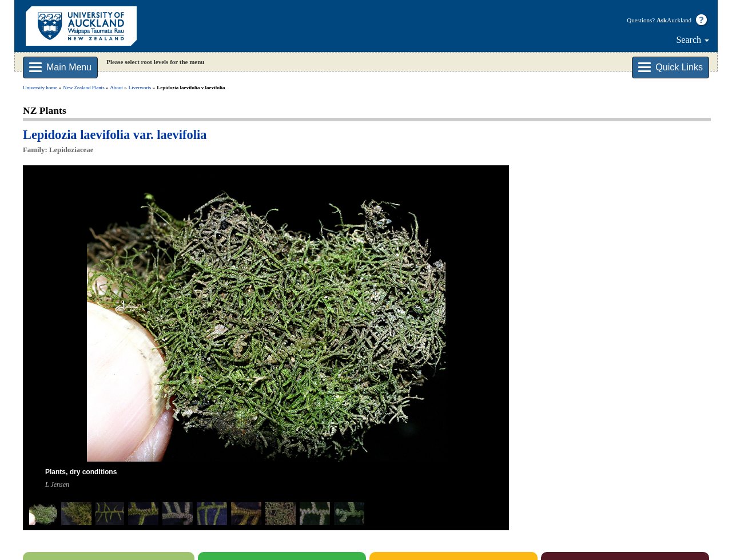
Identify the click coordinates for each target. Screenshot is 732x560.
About (116, 88)
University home (40, 88)
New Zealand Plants (83, 88)
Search (693, 40)
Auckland (674, 20)
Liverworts (140, 88)
